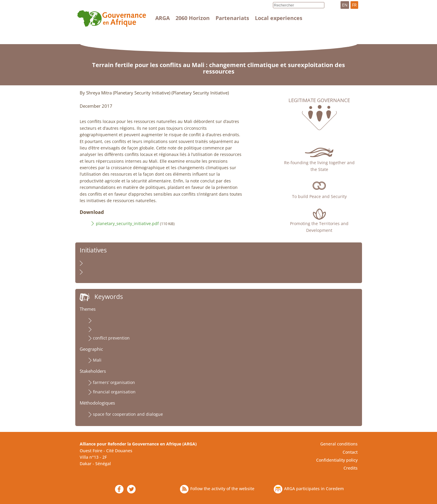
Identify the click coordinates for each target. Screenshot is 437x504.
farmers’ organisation (114, 382)
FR (354, 5)
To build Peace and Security (319, 196)
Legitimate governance (319, 100)
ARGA (162, 18)
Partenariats (232, 18)
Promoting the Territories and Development (319, 227)
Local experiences (279, 18)
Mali (97, 360)
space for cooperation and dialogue (128, 414)
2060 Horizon (193, 18)
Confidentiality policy (337, 460)
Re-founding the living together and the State (319, 166)
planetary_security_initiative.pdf (127, 223)
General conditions (339, 444)
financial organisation (114, 392)
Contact (350, 452)
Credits (351, 468)
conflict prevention (111, 338)
